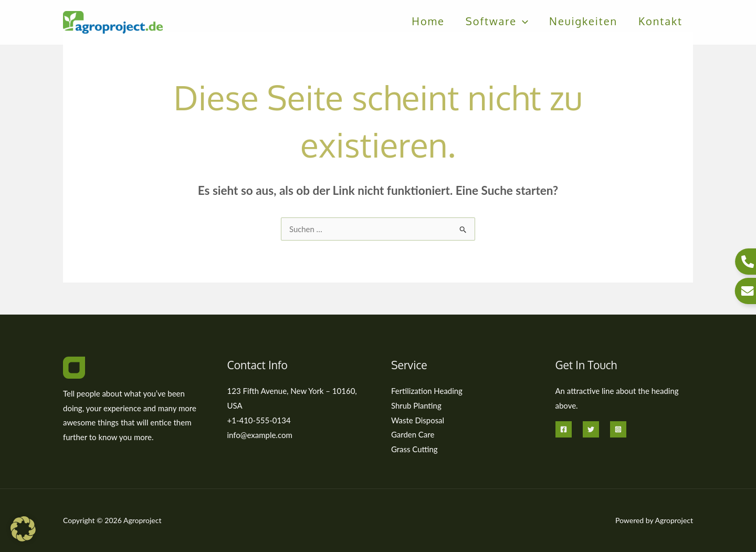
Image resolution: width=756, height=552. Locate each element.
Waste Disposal (418, 420)
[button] (522, 24)
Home (428, 24)
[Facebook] (564, 429)
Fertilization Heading (427, 391)
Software (497, 24)
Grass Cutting (414, 450)
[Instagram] (618, 429)
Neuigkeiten (583, 24)
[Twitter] (591, 429)
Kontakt (660, 24)
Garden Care (413, 435)
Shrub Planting (416, 405)
